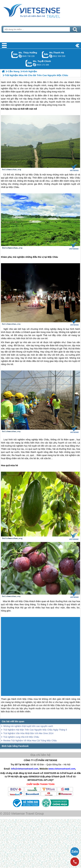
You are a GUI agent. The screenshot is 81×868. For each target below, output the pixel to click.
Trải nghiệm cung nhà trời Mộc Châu (21, 737)
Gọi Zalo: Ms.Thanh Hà (45, 55)
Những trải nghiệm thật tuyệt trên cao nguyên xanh (28, 726)
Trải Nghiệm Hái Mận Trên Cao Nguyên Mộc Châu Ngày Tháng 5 (35, 730)
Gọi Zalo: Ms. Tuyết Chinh (29, 63)
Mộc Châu (18, 96)
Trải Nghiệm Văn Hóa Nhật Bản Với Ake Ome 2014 (28, 733)
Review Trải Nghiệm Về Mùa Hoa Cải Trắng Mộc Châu (30, 741)
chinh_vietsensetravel (34, 65)
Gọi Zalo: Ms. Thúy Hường (15, 55)
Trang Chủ (40, 10)
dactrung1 (20, 56)
